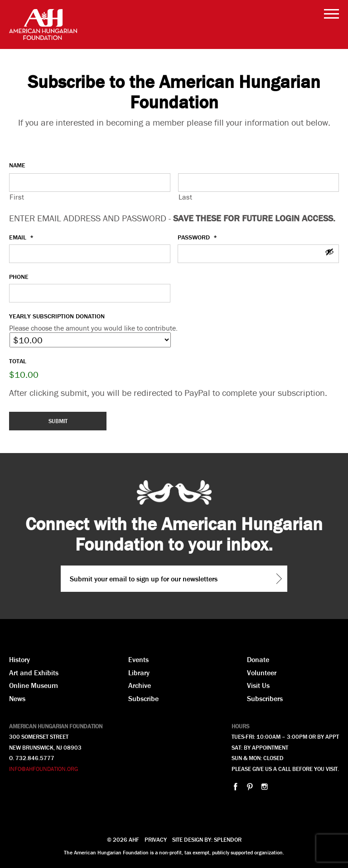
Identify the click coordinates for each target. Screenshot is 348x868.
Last (186, 197)
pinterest (250, 787)
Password (197, 237)
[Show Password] (329, 252)
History (19, 659)
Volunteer (262, 673)
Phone (19, 277)
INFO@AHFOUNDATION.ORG (43, 769)
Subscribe (143, 698)
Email (21, 237)
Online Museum (34, 685)
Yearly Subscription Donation (57, 316)
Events (138, 659)
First (17, 197)
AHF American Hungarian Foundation (43, 24)
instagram (264, 787)
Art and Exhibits (34, 673)
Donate (258, 659)
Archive (140, 685)
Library (139, 673)
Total (18, 361)
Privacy (156, 840)
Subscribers (265, 698)
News (17, 698)
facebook (235, 787)
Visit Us (258, 685)
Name (17, 165)
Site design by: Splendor (207, 840)
